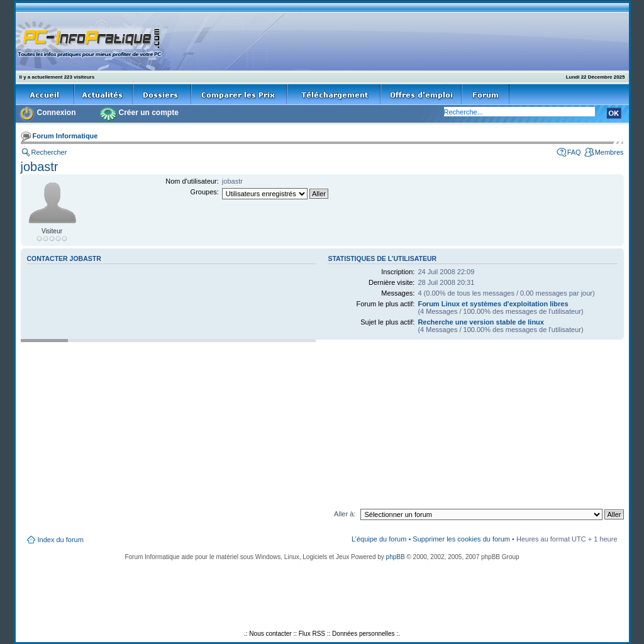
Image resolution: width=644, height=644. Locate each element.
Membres (609, 152)
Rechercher (49, 152)
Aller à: (345, 514)
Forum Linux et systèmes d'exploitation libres (493, 304)
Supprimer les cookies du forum (461, 539)
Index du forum (61, 540)
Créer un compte (149, 113)
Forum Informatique (65, 136)
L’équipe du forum (379, 539)
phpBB (396, 557)
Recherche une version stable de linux (481, 322)
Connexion (57, 113)
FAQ (574, 152)
